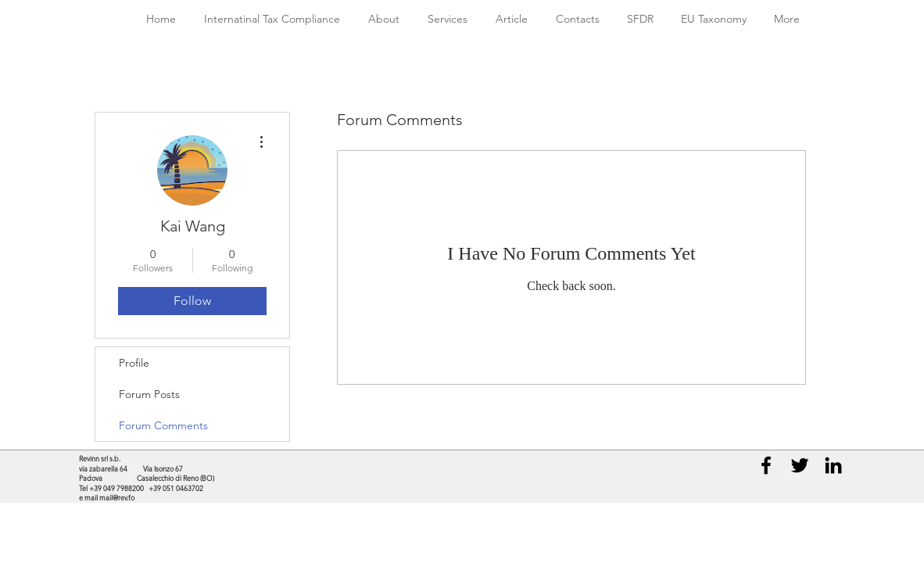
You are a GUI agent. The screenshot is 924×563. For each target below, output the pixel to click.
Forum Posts (149, 394)
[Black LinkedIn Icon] (833, 465)
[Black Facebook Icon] (766, 465)
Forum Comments (163, 425)
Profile (134, 363)
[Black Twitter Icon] (800, 465)
